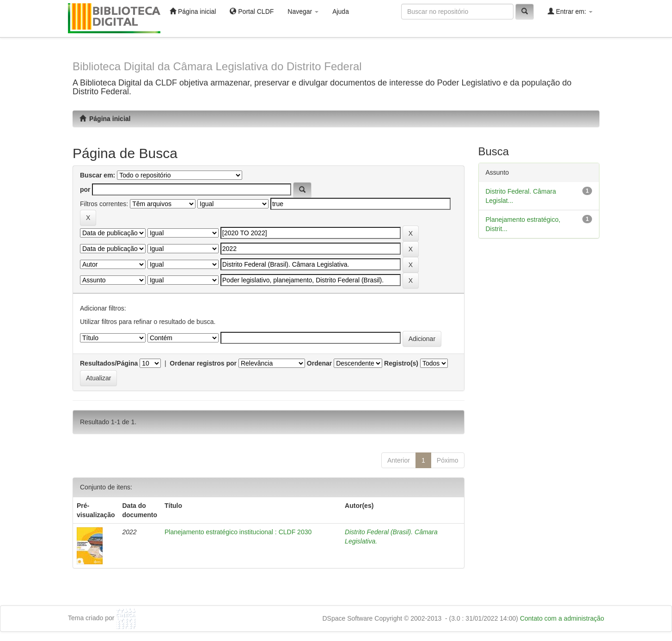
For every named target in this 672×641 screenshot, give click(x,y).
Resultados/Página (109, 363)
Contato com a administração (562, 618)
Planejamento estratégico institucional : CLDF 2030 (238, 532)
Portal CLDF (252, 11)
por (85, 189)
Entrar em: (570, 11)
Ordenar (319, 363)
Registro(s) (401, 363)
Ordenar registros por (203, 363)
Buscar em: (98, 175)
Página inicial (193, 11)
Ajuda (341, 12)
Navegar (303, 12)
